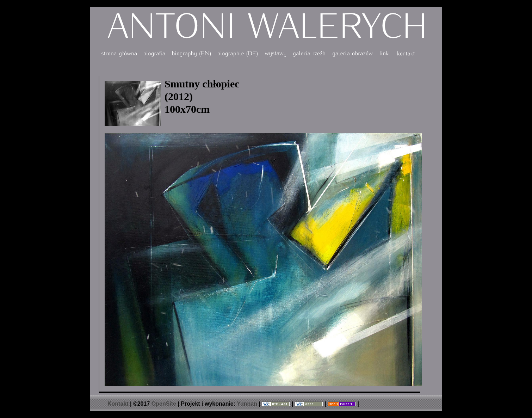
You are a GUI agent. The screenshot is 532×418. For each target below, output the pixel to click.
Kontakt (118, 404)
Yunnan (247, 404)
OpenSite (164, 404)
